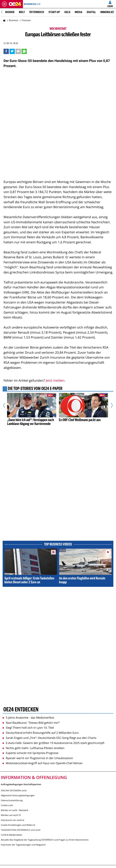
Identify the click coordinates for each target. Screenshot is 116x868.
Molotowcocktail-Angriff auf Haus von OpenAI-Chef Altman (43, 763)
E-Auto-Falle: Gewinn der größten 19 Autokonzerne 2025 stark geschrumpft (54, 743)
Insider (10, 12)
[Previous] (3, 12)
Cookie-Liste (7, 805)
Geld (67, 12)
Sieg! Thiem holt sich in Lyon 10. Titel (28, 728)
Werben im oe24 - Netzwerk (15, 810)
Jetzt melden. (55, 381)
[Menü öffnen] (4, 4)
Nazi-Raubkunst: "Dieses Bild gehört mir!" (31, 723)
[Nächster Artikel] (110, 405)
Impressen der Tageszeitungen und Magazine (23, 845)
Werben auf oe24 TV (11, 815)
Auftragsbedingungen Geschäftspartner (21, 784)
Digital (91, 12)
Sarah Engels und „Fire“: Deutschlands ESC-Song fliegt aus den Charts (49, 738)
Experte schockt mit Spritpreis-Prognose (30, 753)
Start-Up (54, 12)
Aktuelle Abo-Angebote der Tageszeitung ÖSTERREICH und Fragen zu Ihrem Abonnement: (45, 840)
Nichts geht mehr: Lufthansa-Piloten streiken (33, 748)
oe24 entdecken (21, 710)
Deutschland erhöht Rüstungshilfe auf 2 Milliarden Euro (41, 733)
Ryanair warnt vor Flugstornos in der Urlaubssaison (38, 758)
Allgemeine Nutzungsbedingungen (18, 795)
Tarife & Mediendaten (12, 835)
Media (79, 12)
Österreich (37, 12)
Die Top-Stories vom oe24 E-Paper (35, 389)
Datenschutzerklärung (12, 800)
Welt (22, 12)
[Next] (113, 12)
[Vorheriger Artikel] (6, 405)
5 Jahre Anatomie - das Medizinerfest (28, 718)
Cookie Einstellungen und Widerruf (18, 825)
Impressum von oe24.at (13, 820)
